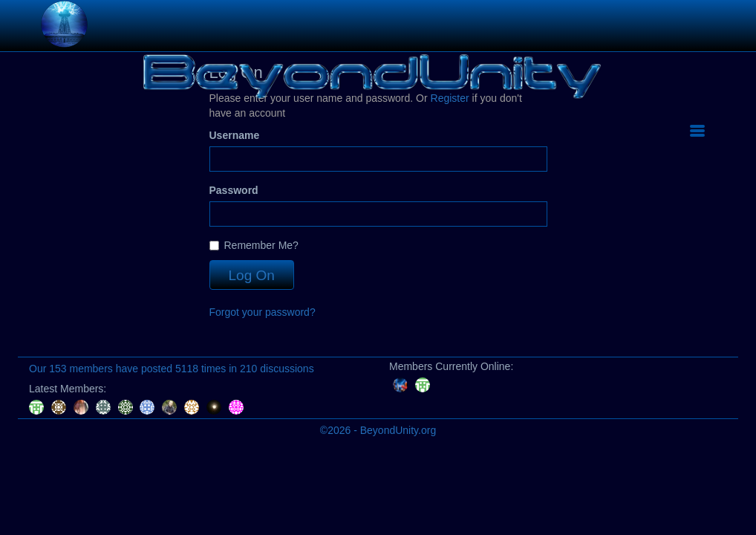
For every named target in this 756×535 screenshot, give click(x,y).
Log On (252, 275)
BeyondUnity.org (398, 430)
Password (234, 190)
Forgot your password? (263, 312)
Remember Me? (254, 245)
